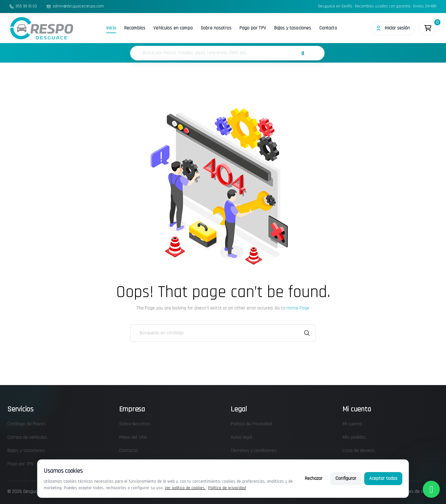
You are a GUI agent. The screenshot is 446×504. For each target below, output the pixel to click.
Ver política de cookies (185, 488)
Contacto (328, 28)
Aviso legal (241, 437)
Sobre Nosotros (135, 424)
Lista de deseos (359, 451)
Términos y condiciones (254, 451)
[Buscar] (223, 333)
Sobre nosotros (216, 28)
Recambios (135, 28)
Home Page (298, 308)
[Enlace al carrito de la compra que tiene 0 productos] (428, 28)
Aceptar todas (383, 478)
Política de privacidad (227, 488)
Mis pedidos (354, 437)
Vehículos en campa (173, 28)
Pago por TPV (253, 28)
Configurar (346, 478)
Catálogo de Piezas (27, 424)
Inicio (111, 28)
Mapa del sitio (133, 437)
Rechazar (314, 478)
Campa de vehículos (27, 437)
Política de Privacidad (251, 424)
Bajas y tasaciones (293, 28)
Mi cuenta (352, 424)
